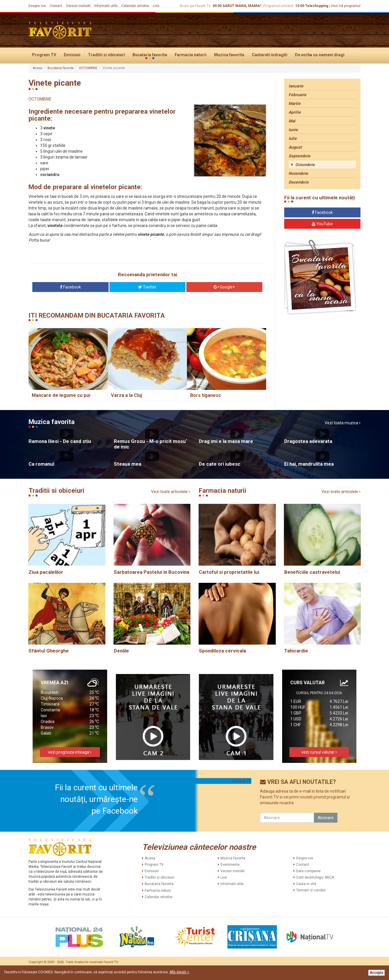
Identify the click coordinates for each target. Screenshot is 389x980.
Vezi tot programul (346, 6)
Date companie (308, 871)
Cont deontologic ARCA (315, 877)
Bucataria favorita (150, 55)
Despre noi (37, 6)
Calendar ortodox (135, 6)
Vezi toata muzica (343, 423)
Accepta (376, 973)
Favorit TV (242, 781)
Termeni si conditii (311, 890)
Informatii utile (106, 6)
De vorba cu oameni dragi (320, 55)
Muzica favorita (229, 55)
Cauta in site (306, 884)
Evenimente (230, 865)
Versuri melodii (78, 6)
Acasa (38, 68)
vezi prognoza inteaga (70, 752)
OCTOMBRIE (88, 68)
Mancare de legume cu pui (61, 395)
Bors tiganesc (206, 395)
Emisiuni (72, 55)
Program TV (44, 55)
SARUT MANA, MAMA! (242, 6)
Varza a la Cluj (127, 395)
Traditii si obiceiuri (106, 55)
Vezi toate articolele (171, 492)
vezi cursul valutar (319, 752)
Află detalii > (179, 972)
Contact (56, 6)
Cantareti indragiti (270, 55)
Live (156, 6)
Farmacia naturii (191, 55)
